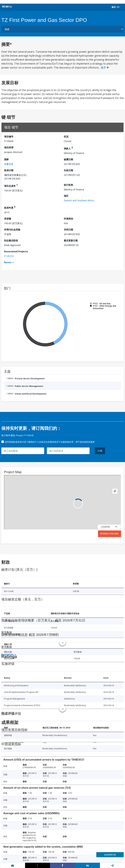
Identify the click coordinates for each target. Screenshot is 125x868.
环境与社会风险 (12, 230)
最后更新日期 (71, 240)
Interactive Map (109, 534)
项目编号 (9, 136)
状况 (66, 136)
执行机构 (68, 185)
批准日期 (9, 170)
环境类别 (68, 219)
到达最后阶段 (11, 240)
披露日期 (68, 159)
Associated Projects (16, 251)
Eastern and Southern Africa (79, 200)
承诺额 (8, 219)
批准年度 (10, 207)
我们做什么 (7, 7)
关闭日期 (68, 230)
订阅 (100, 451)
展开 (105, 68)
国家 (6, 159)
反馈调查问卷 (110, 855)
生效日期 (68, 170)
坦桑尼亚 (9, 164)
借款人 (68, 148)
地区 (66, 196)
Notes (8, 262)
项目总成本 (11, 185)
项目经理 (9, 147)
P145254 (9, 256)
